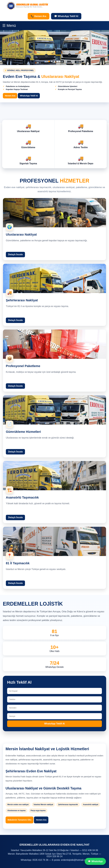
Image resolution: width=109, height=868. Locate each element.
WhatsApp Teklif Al (54, 724)
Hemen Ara (41, 820)
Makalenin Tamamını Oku (19, 820)
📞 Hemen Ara (39, 16)
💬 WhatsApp (95, 861)
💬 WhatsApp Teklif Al (66, 16)
